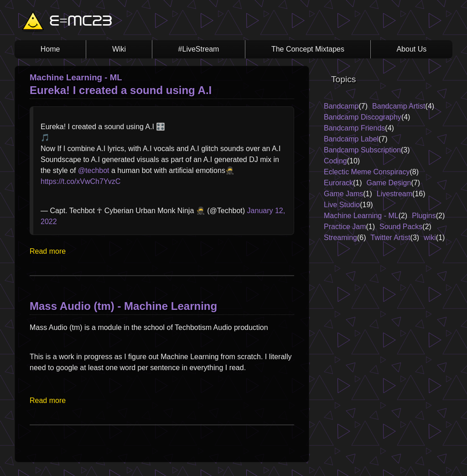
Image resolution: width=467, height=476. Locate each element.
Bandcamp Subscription (362, 150)
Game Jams (343, 194)
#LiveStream (199, 49)
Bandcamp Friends (354, 128)
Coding (335, 161)
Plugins (424, 216)
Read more (48, 251)
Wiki (119, 49)
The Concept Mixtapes (308, 49)
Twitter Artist (390, 238)
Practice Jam (345, 227)
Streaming (340, 238)
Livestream (394, 194)
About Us (411, 49)
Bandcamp (341, 106)
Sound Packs (401, 227)
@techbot (94, 170)
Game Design (389, 183)
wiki (430, 238)
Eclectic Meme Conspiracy (367, 172)
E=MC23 (81, 22)
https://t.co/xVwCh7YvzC (80, 181)
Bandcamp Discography (363, 117)
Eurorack (338, 183)
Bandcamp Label (351, 139)
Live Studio (342, 205)
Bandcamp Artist (399, 106)
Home (50, 49)
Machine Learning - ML (361, 216)
